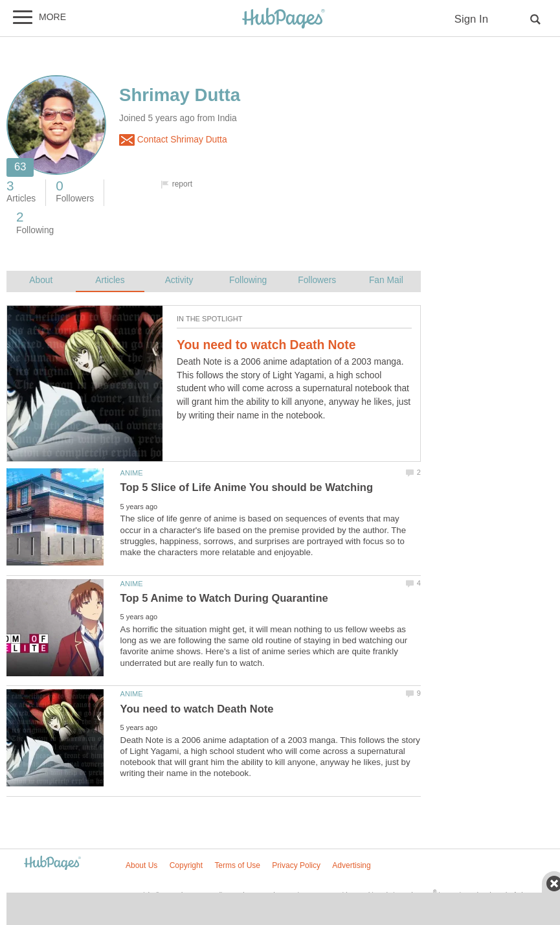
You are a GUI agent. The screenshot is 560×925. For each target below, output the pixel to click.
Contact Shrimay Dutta (173, 140)
